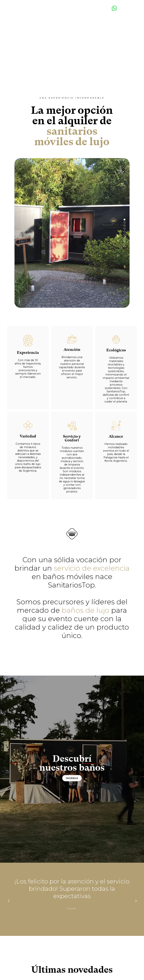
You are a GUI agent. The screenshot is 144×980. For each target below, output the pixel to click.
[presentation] (8, 900)
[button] (124, 220)
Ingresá (72, 778)
